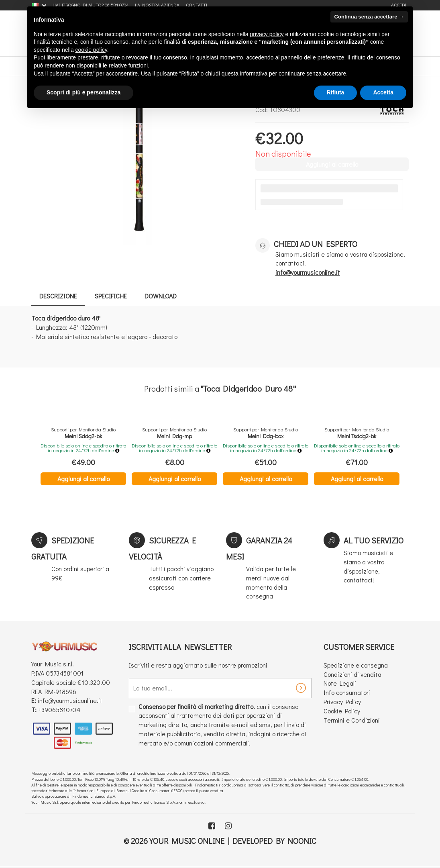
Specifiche (111, 296)
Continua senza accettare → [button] (369, 17)
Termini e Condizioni (352, 720)
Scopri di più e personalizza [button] (84, 92)
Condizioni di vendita (352, 674)
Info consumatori (347, 692)
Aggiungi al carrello (84, 479)
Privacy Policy (342, 702)
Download (161, 296)
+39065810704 (59, 710)
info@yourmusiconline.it (70, 700)
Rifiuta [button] (336, 92)
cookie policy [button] (91, 50)
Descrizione (58, 296)
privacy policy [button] (267, 34)
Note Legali (340, 683)
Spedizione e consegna (356, 665)
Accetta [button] (383, 92)
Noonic (302, 841)
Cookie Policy (342, 711)
